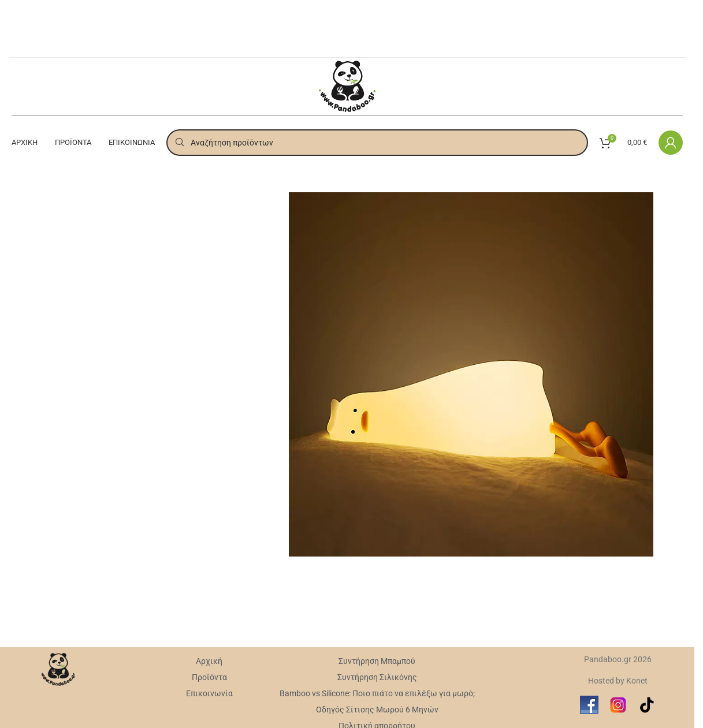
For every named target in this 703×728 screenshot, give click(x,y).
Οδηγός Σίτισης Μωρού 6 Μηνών (377, 710)
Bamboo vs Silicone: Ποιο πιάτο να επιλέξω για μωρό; (377, 693)
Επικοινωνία (209, 693)
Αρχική (209, 661)
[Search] (377, 143)
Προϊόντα (209, 677)
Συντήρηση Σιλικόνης (377, 677)
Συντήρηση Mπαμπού (377, 661)
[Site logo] (347, 85)
